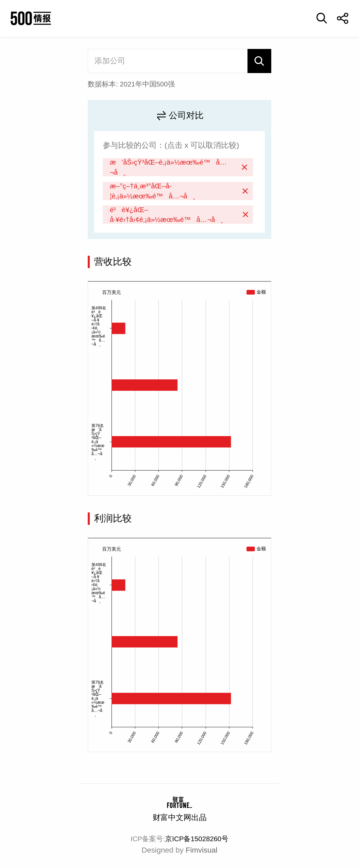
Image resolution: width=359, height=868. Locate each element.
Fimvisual (201, 850)
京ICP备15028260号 (197, 839)
